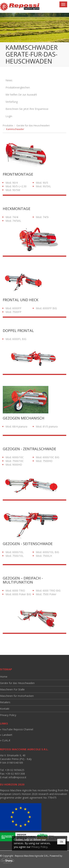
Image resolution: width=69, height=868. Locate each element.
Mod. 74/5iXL (13, 221)
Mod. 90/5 (42, 183)
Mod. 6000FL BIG (16, 339)
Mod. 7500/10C (15, 461)
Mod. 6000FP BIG (46, 308)
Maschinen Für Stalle (12, 689)
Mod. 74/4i (12, 217)
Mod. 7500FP (13, 312)
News (9, 80)
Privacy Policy (8, 715)
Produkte (8, 125)
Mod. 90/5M (13, 190)
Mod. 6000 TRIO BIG (48, 591)
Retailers (5, 702)
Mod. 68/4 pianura (16, 426)
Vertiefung (12, 102)
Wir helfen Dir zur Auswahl (21, 95)
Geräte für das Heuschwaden (33, 125)
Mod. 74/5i (42, 217)
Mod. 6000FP (13, 308)
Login (9, 116)
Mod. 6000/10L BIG (47, 552)
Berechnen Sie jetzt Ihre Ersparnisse (27, 109)
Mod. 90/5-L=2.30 (16, 186)
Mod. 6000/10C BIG (48, 457)
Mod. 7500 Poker (46, 594)
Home (4, 677)
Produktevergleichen (18, 87)
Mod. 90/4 (12, 183)
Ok (61, 842)
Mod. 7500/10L (15, 556)
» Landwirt (6, 735)
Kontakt (5, 709)
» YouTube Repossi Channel (17, 729)
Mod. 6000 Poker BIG (18, 594)
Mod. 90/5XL (43, 186)
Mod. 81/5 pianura (47, 426)
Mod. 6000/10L (15, 552)
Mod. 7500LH (44, 556)
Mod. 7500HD (44, 461)
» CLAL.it (5, 740)
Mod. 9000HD (14, 465)
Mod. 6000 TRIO (15, 591)
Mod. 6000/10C (15, 457)
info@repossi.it (17, 777)
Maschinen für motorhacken (17, 696)
